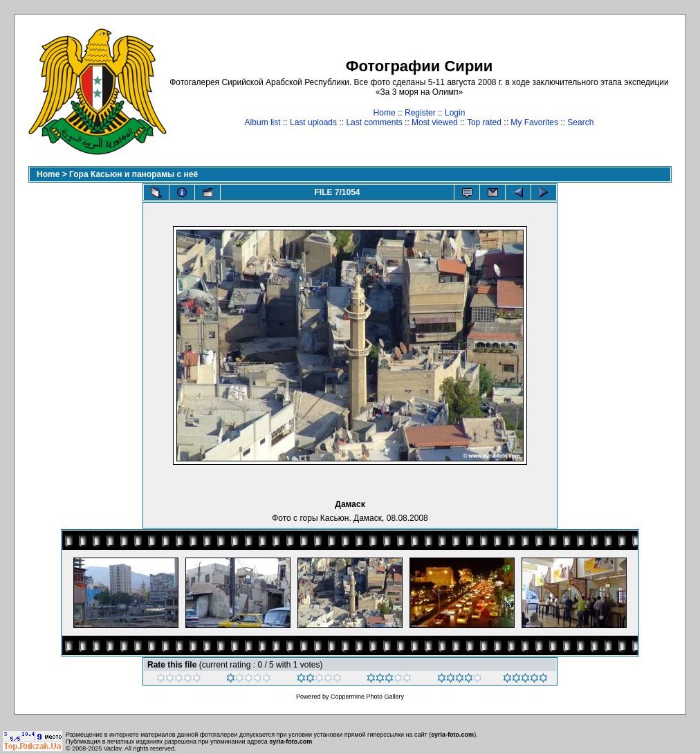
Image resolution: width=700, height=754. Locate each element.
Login (455, 113)
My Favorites (534, 122)
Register (420, 113)
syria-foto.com (452, 735)
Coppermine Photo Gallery (367, 697)
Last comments (374, 122)
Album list (263, 122)
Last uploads (313, 122)
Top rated (484, 122)
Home (385, 113)
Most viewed (435, 122)
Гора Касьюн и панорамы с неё (133, 174)
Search (580, 122)
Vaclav (113, 748)
